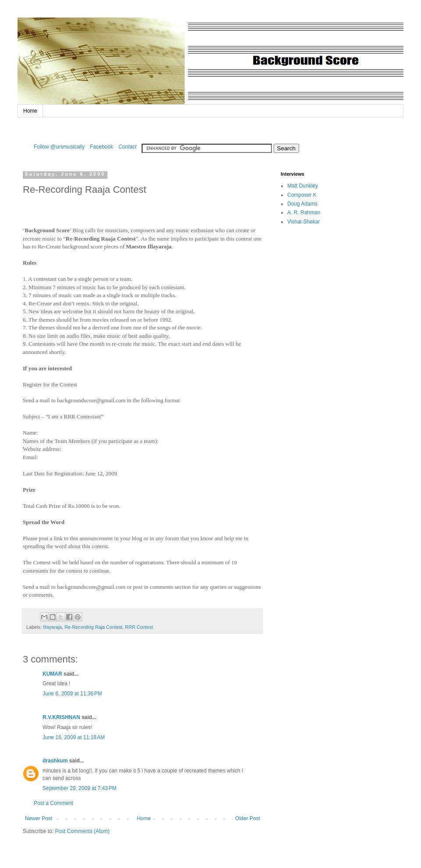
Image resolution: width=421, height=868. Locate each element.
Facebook (102, 147)
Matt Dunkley (303, 186)
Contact (127, 147)
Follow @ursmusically (59, 147)
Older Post (248, 818)
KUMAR (52, 674)
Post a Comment (53, 803)
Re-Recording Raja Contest (93, 627)
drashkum (55, 761)
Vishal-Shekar (303, 222)
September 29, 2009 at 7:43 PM (79, 788)
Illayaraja (52, 627)
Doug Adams (302, 204)
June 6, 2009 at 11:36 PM (72, 694)
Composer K (302, 195)
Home (30, 111)
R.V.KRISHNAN (61, 717)
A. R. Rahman (304, 213)
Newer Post (39, 818)
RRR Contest (139, 627)
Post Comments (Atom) (82, 831)
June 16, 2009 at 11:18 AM (74, 737)
